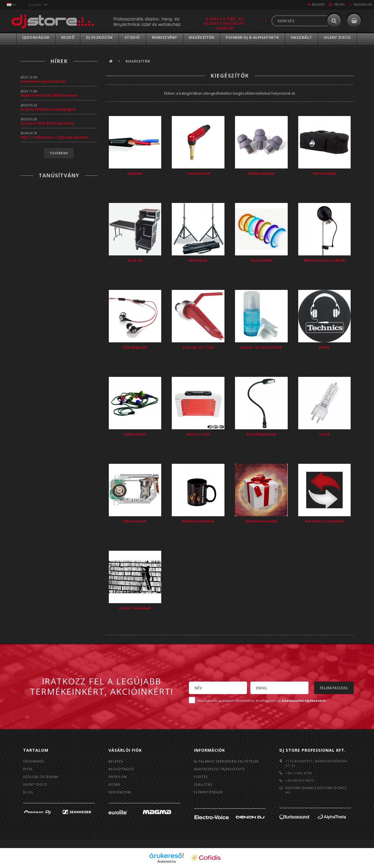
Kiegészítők (202, 37)
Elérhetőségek (209, 792)
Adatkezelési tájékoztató (219, 769)
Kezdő (68, 37)
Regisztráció (121, 769)
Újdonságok (36, 37)
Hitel (28, 769)
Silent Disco (337, 37)
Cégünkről (34, 761)
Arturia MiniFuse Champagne (48, 109)
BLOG (28, 792)
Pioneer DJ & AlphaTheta (253, 37)
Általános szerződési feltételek (226, 761)
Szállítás (203, 784)
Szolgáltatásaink (41, 777)
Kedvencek (361, 5)
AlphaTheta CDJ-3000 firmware (49, 95)
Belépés (307, 5)
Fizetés (201, 777)
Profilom (118, 777)
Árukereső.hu (166, 861)
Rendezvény (164, 37)
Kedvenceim (120, 792)
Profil (333, 5)
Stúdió (132, 37)
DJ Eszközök (99, 37)
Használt (302, 37)
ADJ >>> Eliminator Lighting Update (54, 137)
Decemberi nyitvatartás (43, 81)
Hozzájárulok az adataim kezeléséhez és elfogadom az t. (262, 701)
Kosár (114, 784)
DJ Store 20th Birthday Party (47, 123)
